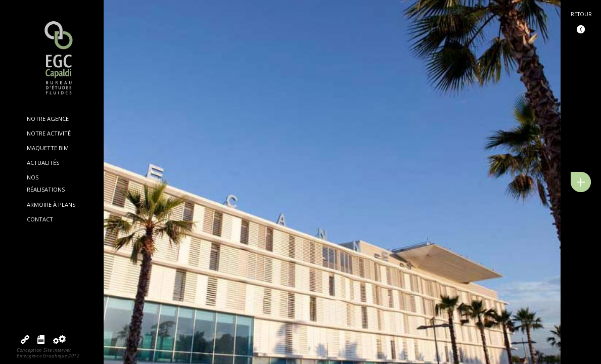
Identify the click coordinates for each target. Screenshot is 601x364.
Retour (581, 14)
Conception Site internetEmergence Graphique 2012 (48, 353)
